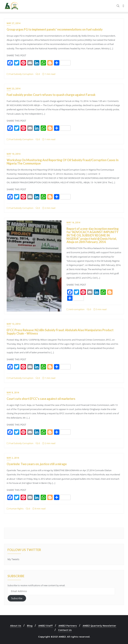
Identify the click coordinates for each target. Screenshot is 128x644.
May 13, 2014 (13, 324)
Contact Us (65, 630)
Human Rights (15, 509)
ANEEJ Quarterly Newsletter (99, 626)
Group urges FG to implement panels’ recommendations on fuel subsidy (55, 29)
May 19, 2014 (13, 154)
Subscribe (17, 598)
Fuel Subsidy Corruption (20, 74)
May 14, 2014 (73, 223)
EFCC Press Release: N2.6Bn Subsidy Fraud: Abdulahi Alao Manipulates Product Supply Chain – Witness (60, 332)
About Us (16, 626)
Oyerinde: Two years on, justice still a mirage (37, 464)
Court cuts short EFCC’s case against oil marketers (41, 399)
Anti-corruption (75, 309)
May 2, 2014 (13, 458)
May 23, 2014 (13, 89)
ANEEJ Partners (68, 626)
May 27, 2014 (13, 23)
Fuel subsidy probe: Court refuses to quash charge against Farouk (51, 95)
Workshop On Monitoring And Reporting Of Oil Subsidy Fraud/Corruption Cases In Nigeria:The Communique (63, 162)
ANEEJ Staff (45, 626)
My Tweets (13, 559)
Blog (30, 626)
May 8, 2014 (13, 393)
